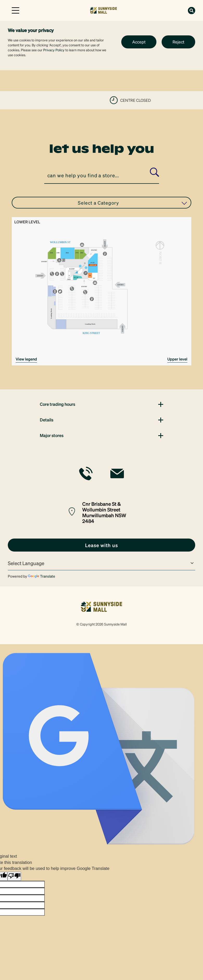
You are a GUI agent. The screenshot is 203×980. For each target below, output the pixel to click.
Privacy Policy (54, 50)
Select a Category (132, 203)
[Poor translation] (14, 876)
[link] (103, 10)
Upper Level (177, 359)
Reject (178, 42)
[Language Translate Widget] (102, 563)
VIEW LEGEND (26, 359)
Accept (139, 42)
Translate (42, 576)
